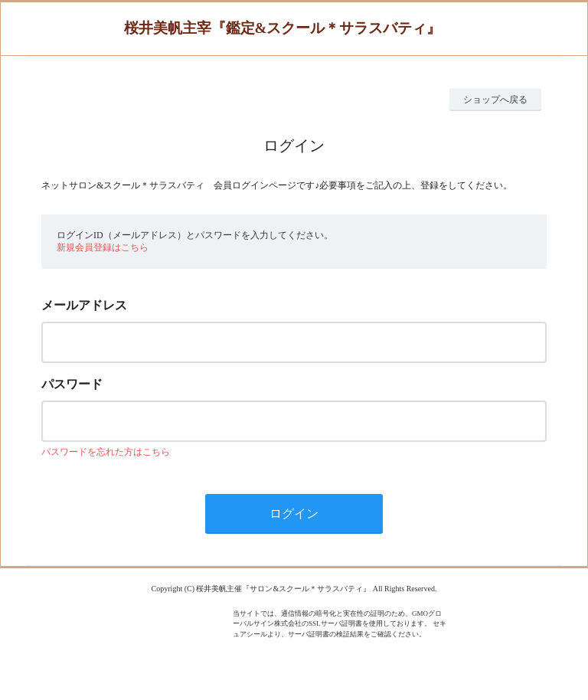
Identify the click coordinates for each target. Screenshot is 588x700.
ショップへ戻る (495, 100)
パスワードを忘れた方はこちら (106, 452)
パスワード (72, 384)
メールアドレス (84, 305)
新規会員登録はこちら (103, 247)
